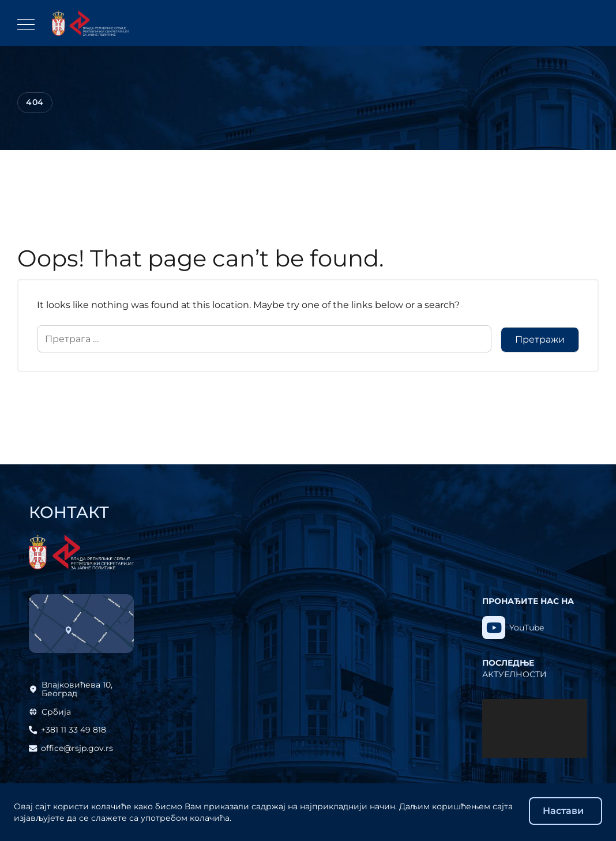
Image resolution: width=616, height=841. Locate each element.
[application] (535, 729)
